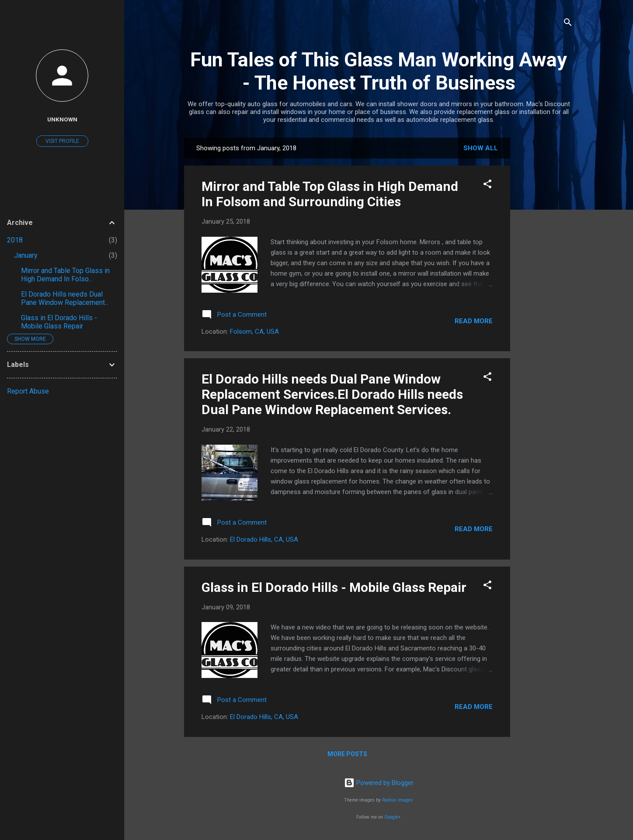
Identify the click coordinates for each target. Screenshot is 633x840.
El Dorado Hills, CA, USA (264, 539)
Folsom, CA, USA (254, 332)
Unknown (62, 119)
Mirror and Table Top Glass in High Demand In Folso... (65, 275)
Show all (481, 148)
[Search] (568, 24)
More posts (347, 754)
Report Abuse (28, 391)
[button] (487, 185)
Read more (474, 321)
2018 (15, 240)
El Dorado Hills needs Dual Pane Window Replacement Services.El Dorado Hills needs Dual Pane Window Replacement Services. (332, 394)
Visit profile (62, 141)
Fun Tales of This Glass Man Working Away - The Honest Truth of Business (379, 71)
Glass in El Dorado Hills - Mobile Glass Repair (334, 587)
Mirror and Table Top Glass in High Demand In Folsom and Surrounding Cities (330, 194)
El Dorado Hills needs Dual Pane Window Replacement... (65, 298)
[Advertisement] (545, 269)
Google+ (393, 817)
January (26, 255)
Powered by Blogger (379, 783)
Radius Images (398, 800)
